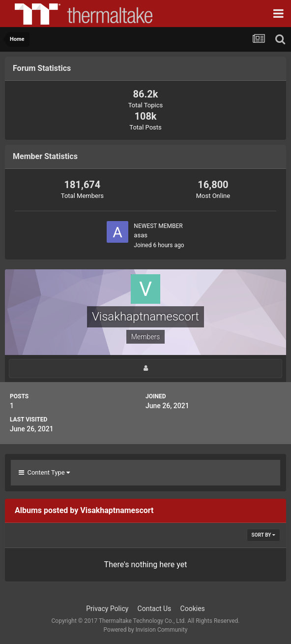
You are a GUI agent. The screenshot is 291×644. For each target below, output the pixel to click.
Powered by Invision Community (146, 630)
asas (141, 235)
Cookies (193, 609)
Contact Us (155, 609)
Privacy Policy (107, 609)
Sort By (263, 535)
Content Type (44, 472)
